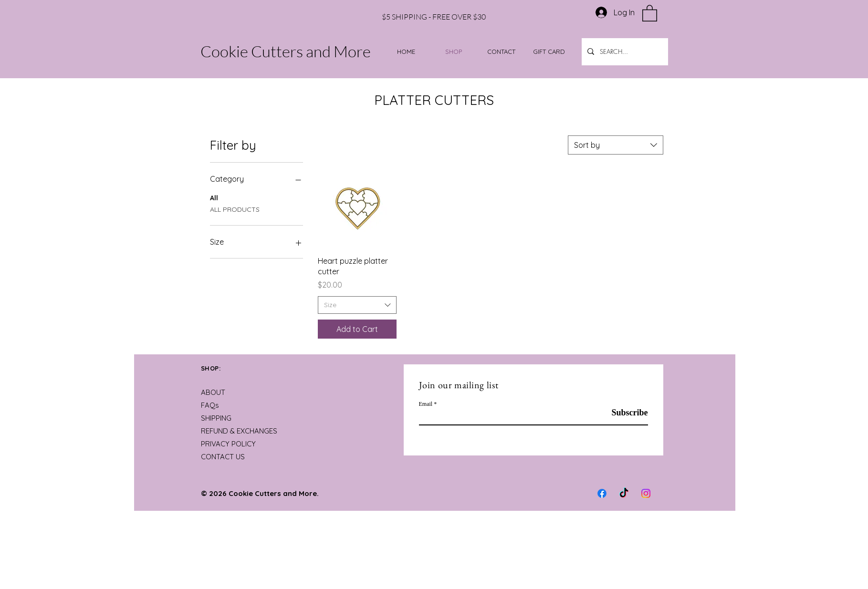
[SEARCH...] (624, 52)
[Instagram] (646, 493)
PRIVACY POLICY (228, 444)
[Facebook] (602, 493)
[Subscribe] (624, 413)
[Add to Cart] (357, 329)
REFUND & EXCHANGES (239, 431)
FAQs (210, 405)
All (214, 197)
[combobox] (616, 145)
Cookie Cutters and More (286, 51)
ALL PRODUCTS (235, 209)
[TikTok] (624, 493)
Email (426, 404)
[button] (650, 13)
